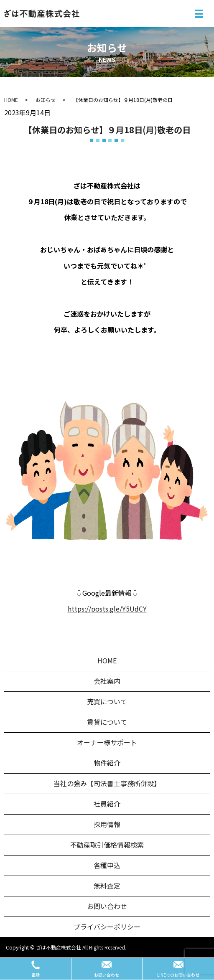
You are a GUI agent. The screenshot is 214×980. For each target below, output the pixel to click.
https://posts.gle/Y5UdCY (107, 609)
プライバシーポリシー (107, 927)
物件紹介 (107, 763)
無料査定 (107, 886)
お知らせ (46, 100)
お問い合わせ (107, 906)
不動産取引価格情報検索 (107, 845)
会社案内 (107, 681)
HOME (11, 100)
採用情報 (107, 824)
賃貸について (107, 722)
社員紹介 (107, 804)
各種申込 (107, 865)
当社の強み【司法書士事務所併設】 (107, 783)
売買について (107, 701)
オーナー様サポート (107, 742)
